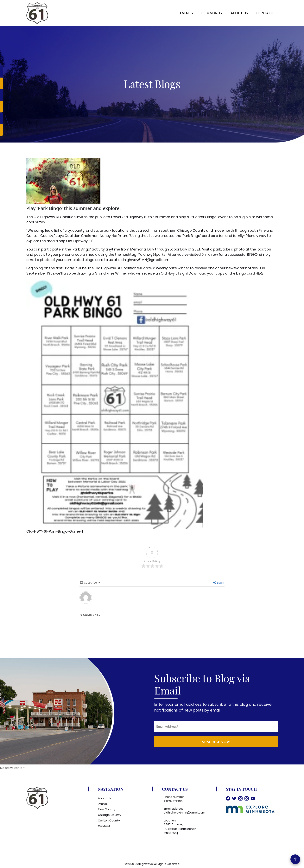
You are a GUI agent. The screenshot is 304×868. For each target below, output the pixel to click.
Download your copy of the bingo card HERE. (226, 273)
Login (219, 583)
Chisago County (109, 815)
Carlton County (109, 820)
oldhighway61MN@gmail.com (144, 260)
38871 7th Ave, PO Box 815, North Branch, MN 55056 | (180, 829)
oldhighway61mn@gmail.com (184, 813)
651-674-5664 (173, 801)
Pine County (107, 809)
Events (187, 13)
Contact (265, 13)
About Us (239, 13)
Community (212, 13)
